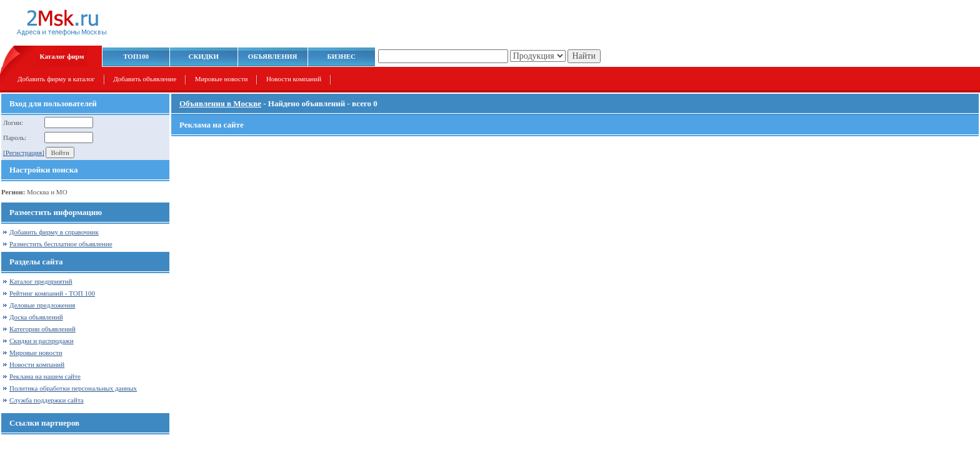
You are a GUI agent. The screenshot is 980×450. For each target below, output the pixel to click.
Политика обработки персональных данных (73, 388)
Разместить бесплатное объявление (61, 244)
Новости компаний (294, 79)
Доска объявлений (36, 317)
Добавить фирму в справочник (54, 232)
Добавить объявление (145, 79)
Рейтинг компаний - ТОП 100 (52, 293)
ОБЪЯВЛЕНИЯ (273, 56)
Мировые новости (222, 79)
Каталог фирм (62, 56)
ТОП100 (136, 56)
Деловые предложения (42, 305)
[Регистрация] (24, 152)
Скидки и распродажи (42, 341)
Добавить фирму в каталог (56, 79)
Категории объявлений (42, 329)
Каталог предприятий (41, 281)
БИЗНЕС (342, 56)
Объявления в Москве (220, 103)
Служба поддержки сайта (47, 400)
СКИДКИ (204, 56)
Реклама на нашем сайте (45, 376)
